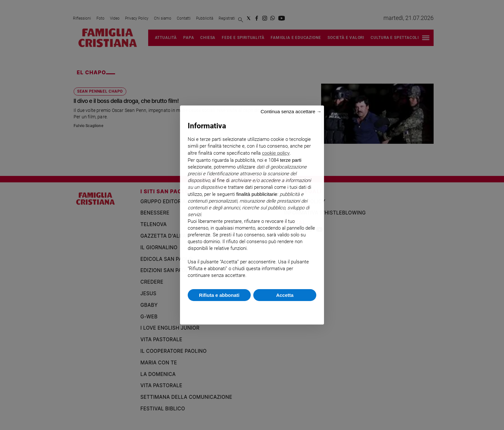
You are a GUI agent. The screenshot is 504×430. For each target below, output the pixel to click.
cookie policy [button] (276, 153)
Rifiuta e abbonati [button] (219, 295)
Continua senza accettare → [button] (291, 111)
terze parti (291, 160)
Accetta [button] (285, 295)
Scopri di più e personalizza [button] (252, 310)
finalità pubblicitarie (257, 194)
